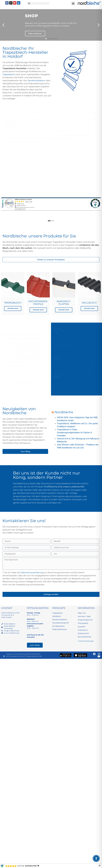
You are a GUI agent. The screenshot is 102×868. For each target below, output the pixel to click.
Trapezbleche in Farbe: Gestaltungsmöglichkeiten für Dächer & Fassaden (74, 433)
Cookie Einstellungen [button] (86, 641)
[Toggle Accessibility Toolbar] (96, 858)
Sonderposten (26, 135)
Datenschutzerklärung (32, 573)
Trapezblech (9, 74)
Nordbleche (64, 412)
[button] (73, 3)
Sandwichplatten (36, 80)
